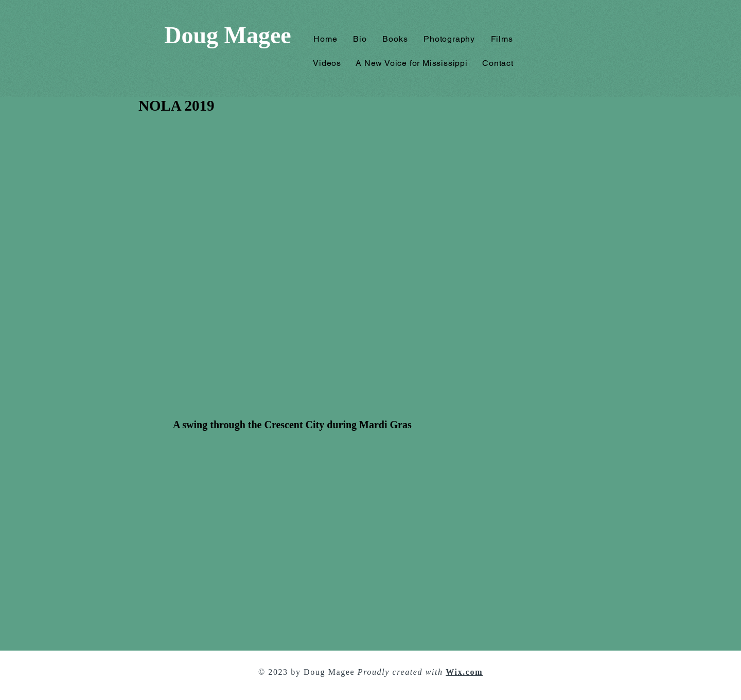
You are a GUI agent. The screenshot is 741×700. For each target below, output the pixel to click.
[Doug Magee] (228, 36)
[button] (395, 39)
